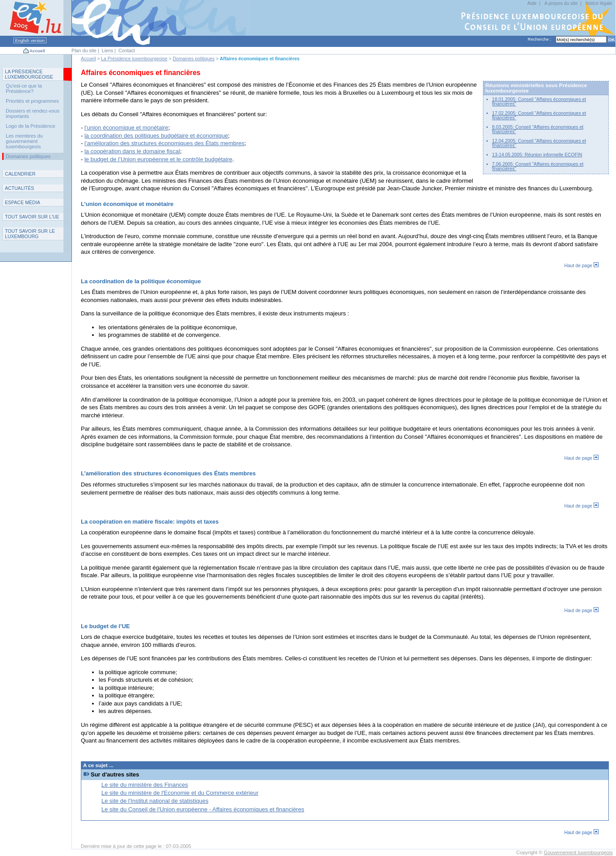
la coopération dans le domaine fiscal (132, 151)
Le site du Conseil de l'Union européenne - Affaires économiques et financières (203, 809)
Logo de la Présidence (31, 126)
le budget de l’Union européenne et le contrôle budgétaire (158, 159)
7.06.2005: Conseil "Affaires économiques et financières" (538, 166)
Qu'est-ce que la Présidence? (24, 88)
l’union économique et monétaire (126, 128)
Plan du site (84, 50)
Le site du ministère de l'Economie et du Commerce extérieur (180, 793)
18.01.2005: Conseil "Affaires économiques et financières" (539, 102)
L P (29, 74)
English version (30, 40)
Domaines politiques (194, 59)
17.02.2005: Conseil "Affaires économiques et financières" (539, 115)
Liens (108, 50)
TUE (32, 217)
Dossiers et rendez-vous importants (33, 113)
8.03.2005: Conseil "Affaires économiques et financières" (538, 129)
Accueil (37, 51)
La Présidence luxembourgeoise (134, 59)
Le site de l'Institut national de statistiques (155, 801)
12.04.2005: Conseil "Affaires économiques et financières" (539, 143)
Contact (127, 50)
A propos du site (561, 3)
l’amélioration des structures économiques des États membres (164, 143)
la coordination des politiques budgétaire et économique (156, 136)
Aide (532, 3)
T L (30, 234)
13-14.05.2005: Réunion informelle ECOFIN (537, 155)
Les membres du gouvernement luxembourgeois (24, 141)
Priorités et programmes (32, 101)
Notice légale (599, 3)
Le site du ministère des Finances (145, 785)
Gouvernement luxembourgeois (578, 852)
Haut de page (581, 266)
